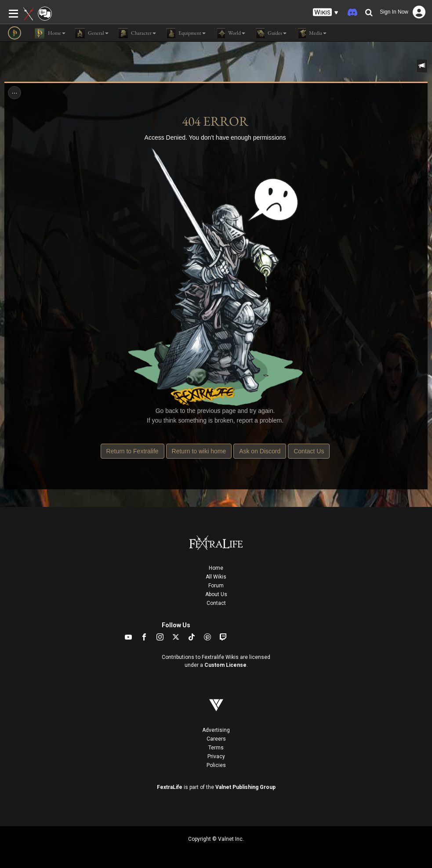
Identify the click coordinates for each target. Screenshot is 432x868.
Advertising (216, 730)
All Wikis (216, 577)
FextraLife (170, 787)
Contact (216, 603)
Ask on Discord (260, 451)
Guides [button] (270, 33)
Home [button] (50, 33)
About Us (216, 594)
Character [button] (137, 33)
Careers (216, 739)
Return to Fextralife (133, 451)
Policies (216, 765)
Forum (216, 586)
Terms (216, 748)
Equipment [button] (185, 33)
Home (216, 568)
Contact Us (309, 451)
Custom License (225, 665)
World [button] (230, 33)
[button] (326, 13)
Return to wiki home (199, 451)
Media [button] (311, 33)
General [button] (91, 33)
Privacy (216, 756)
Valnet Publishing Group (245, 787)
